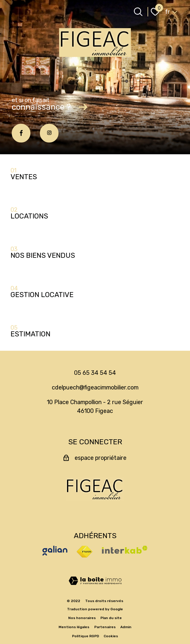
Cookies (111, 636)
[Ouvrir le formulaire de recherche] (138, 12)
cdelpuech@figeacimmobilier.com (95, 387)
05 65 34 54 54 (95, 373)
